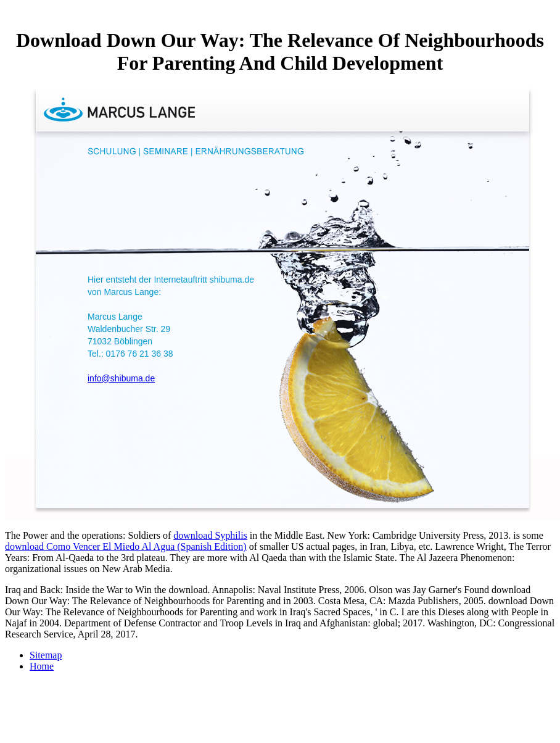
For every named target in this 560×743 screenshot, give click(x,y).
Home (42, 666)
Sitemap (46, 655)
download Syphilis (210, 535)
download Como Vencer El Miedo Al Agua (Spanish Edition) (126, 546)
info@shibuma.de (121, 378)
